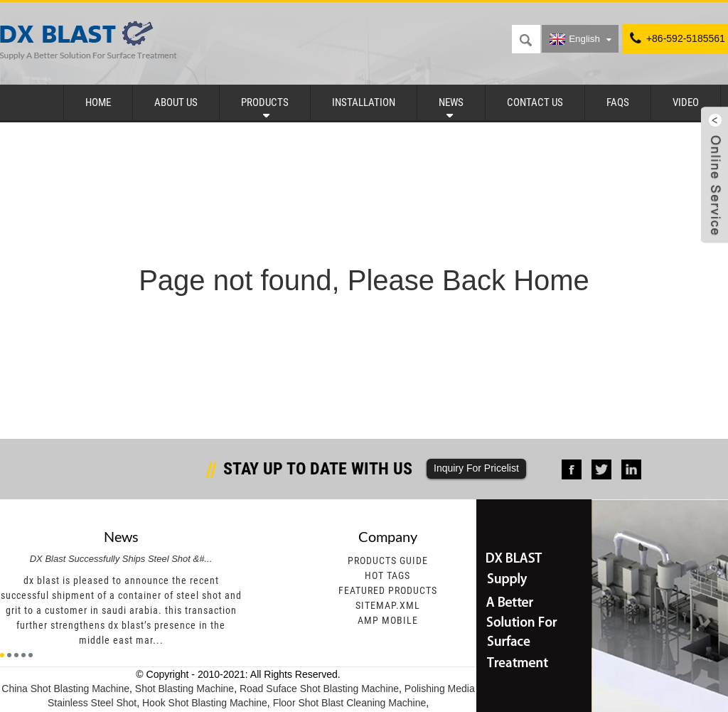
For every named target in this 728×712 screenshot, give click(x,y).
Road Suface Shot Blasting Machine (319, 689)
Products (265, 102)
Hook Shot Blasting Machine (205, 703)
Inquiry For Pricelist (476, 468)
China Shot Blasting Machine (65, 689)
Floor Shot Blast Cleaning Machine (350, 703)
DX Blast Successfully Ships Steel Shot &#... (121, 559)
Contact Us (535, 102)
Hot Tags (387, 575)
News (451, 102)
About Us (176, 102)
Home (98, 102)
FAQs (618, 102)
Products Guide (388, 560)
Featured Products (388, 590)
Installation (364, 102)
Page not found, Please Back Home (364, 280)
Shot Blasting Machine (184, 689)
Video (686, 102)
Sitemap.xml (388, 605)
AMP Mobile (388, 620)
